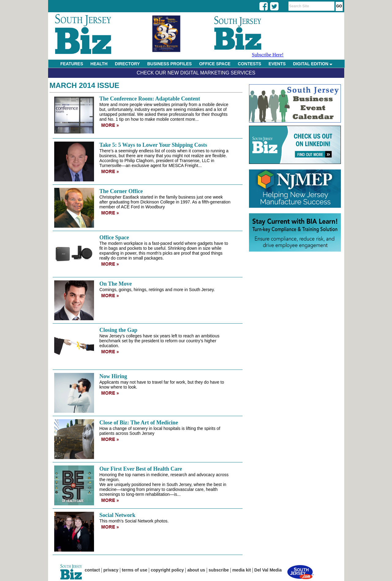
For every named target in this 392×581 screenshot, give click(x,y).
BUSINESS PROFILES (170, 64)
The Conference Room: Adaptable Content (150, 99)
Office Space (114, 237)
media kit (241, 570)
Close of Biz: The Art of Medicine (139, 423)
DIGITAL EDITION (313, 64)
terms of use (135, 570)
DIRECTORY (127, 64)
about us (196, 570)
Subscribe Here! (268, 55)
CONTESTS (250, 64)
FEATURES (72, 64)
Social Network (117, 515)
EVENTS (277, 64)
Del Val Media (268, 570)
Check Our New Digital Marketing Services (196, 73)
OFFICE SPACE (215, 64)
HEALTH (99, 64)
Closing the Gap (119, 330)
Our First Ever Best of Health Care (141, 469)
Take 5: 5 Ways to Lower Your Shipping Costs (153, 145)
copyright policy (167, 570)
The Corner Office (121, 191)
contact (92, 570)
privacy (111, 570)
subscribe (219, 570)
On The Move (116, 284)
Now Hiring (113, 376)
